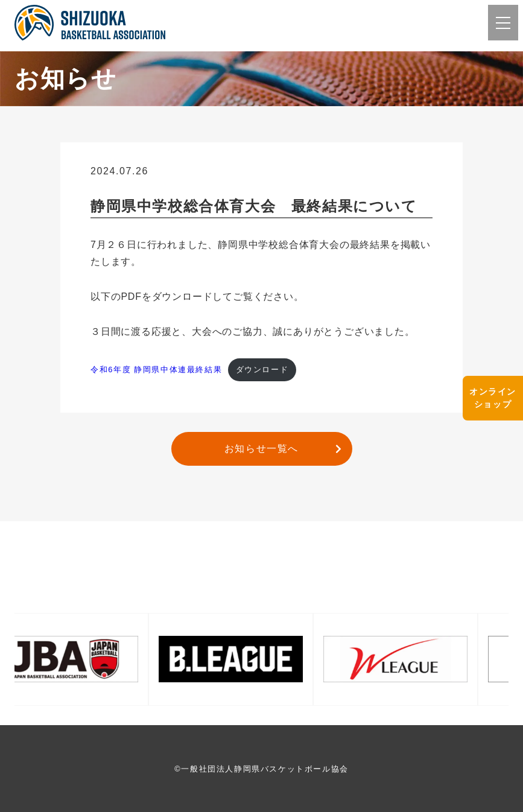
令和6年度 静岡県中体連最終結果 (156, 370)
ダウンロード (262, 370)
